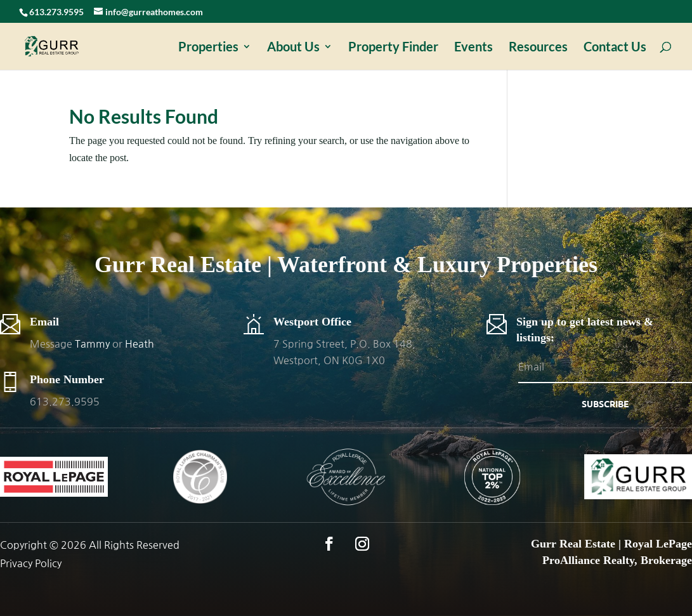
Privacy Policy (31, 563)
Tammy (92, 344)
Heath (140, 344)
